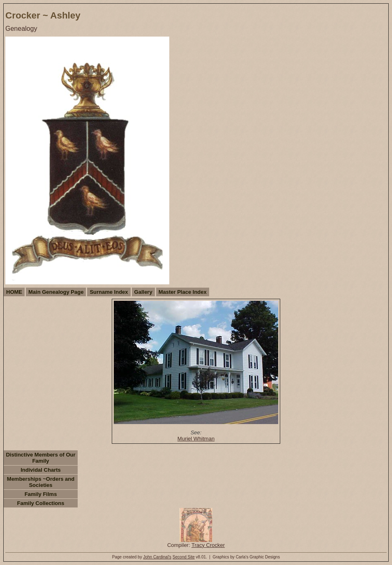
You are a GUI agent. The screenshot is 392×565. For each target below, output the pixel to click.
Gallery (143, 292)
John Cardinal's (157, 557)
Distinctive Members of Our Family (40, 458)
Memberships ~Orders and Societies (41, 482)
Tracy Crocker (208, 545)
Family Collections (41, 503)
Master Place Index (183, 292)
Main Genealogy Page (56, 292)
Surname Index (109, 292)
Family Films (41, 494)
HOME (14, 292)
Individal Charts (41, 470)
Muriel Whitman (196, 439)
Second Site (184, 557)
